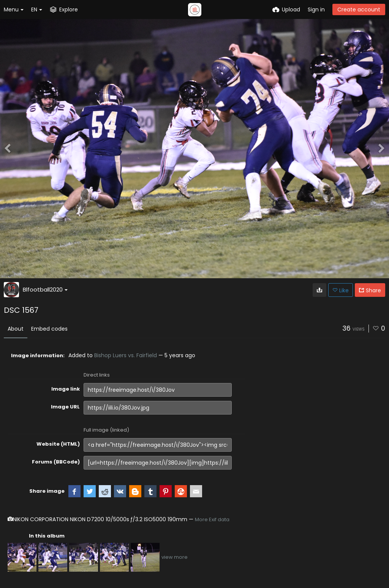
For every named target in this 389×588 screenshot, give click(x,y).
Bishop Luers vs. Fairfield (126, 355)
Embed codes (49, 329)
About (16, 329)
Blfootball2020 (45, 289)
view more (175, 557)
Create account (359, 9)
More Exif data (212, 519)
